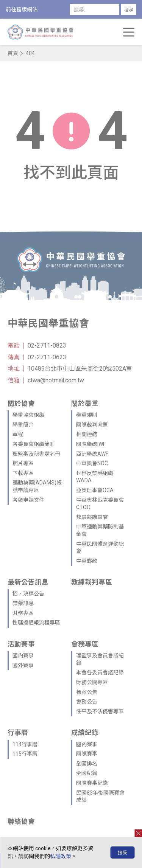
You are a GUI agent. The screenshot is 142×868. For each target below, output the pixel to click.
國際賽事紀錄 (92, 783)
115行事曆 (25, 754)
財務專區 (23, 613)
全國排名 (87, 764)
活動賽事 (21, 644)
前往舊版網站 (22, 9)
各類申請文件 (28, 500)
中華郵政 (87, 561)
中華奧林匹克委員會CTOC (100, 504)
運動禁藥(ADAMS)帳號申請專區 (37, 486)
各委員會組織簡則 (34, 444)
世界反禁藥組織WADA (95, 477)
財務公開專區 (92, 682)
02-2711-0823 (47, 345)
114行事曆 (25, 744)
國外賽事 (23, 665)
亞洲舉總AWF (92, 454)
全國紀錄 (87, 773)
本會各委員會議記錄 (100, 672)
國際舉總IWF (91, 444)
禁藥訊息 (23, 603)
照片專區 (23, 463)
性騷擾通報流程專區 (36, 623)
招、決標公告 (28, 594)
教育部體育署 (92, 517)
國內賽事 (23, 655)
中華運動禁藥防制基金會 (100, 530)
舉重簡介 (23, 425)
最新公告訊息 (28, 582)
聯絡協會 (21, 821)
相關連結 (87, 434)
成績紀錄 (85, 733)
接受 (122, 853)
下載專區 (23, 473)
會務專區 (85, 644)
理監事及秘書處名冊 (36, 454)
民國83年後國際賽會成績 (100, 797)
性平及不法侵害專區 (100, 711)
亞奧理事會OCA (95, 490)
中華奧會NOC (92, 463)
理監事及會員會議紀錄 (100, 659)
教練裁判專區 (92, 582)
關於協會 (21, 404)
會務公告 (87, 702)
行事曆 (18, 733)
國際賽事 (87, 754)
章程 (18, 434)
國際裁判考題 (92, 425)
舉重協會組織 (28, 415)
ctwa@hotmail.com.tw (56, 380)
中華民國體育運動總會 (100, 548)
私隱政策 (61, 856)
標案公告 (87, 692)
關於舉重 (85, 404)
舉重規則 (87, 415)
